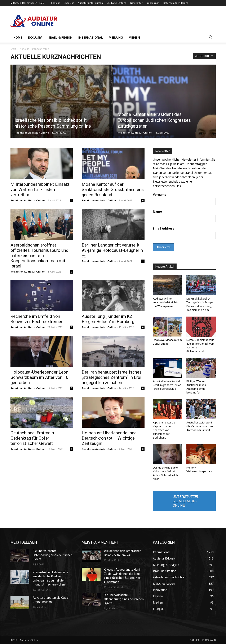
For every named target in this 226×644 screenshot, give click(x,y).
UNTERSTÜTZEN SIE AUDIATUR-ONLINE (186, 501)
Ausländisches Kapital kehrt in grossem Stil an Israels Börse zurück (167, 385)
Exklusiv (35, 37)
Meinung (116, 37)
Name (157, 211)
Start (13, 49)
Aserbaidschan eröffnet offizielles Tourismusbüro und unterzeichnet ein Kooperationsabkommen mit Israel (39, 256)
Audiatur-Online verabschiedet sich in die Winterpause (166, 302)
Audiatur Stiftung (117, 3)
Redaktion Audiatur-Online (32, 133)
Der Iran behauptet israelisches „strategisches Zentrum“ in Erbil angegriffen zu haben (112, 377)
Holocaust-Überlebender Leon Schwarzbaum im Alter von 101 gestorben (41, 377)
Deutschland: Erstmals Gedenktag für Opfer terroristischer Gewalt (32, 438)
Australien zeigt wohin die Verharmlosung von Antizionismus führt (200, 426)
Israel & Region (60, 37)
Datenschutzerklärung (176, 3)
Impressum (153, 3)
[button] (211, 38)
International (91, 37)
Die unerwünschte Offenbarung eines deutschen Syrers (53, 555)
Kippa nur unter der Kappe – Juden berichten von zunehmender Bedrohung (164, 430)
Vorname (160, 194)
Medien (134, 37)
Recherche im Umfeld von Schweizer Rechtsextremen (37, 319)
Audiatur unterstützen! (91, 3)
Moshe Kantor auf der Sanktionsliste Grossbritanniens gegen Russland (113, 190)
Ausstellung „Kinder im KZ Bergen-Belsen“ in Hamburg (108, 319)
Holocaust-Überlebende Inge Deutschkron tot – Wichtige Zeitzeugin (109, 438)
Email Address (164, 228)
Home (18, 37)
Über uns (69, 3)
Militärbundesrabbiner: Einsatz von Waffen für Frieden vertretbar (40, 190)
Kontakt (55, 3)
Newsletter (136, 3)
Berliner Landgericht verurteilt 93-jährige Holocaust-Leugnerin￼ (112, 250)
